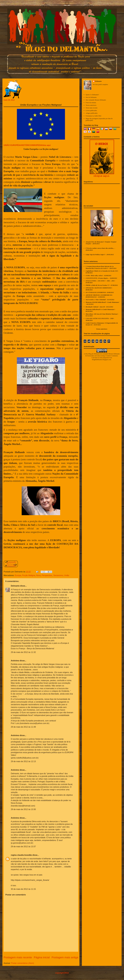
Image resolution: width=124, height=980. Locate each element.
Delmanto (15, 586)
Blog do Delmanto (94, 354)
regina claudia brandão (21, 855)
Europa (18, 575)
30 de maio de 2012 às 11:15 (23, 889)
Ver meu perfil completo (100, 84)
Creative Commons (112, 356)
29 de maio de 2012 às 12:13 (23, 761)
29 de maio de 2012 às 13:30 (23, 809)
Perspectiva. (47, 575)
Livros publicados (91, 110)
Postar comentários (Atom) (23, 963)
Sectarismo (58, 575)
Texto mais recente (91, 108)
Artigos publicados (92, 113)
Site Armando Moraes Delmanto (96, 100)
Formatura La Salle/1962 (93, 116)
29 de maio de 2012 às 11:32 (23, 652)
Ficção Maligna (29, 575)
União (67, 575)
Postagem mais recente (18, 957)
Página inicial (42, 957)
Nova (38, 575)
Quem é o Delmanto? (92, 95)
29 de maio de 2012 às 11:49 (23, 727)
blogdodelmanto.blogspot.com (101, 360)
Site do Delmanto (91, 97)
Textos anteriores (91, 105)
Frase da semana (91, 103)
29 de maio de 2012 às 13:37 (23, 847)
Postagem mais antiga (65, 957)
